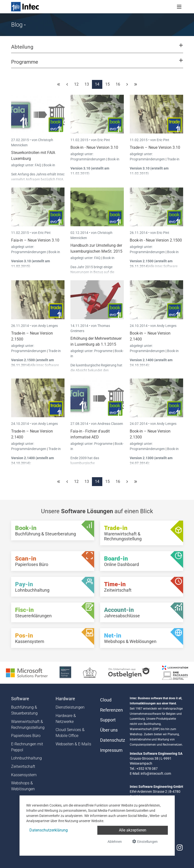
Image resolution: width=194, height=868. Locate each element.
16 (118, 84)
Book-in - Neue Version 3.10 (94, 147)
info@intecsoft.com (156, 774)
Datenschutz (112, 740)
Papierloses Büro (26, 736)
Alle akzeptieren (133, 830)
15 (108, 84)
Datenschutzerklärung (49, 830)
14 (97, 84)
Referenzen (111, 710)
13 (87, 84)
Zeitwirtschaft (23, 766)
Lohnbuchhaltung (26, 758)
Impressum (111, 750)
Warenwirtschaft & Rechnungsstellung (28, 725)
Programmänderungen (88, 159)
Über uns (109, 730)
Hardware (65, 699)
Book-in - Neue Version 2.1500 (156, 240)
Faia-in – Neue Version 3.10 (35, 240)
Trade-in (173, 159)
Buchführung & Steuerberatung (24, 710)
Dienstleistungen (70, 707)
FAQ (38, 165)
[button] (97, 49)
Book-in (49, 165)
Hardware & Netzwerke (66, 719)
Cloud (106, 700)
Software (20, 699)
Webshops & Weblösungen (23, 786)
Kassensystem (24, 775)
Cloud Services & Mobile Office (70, 733)
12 (76, 84)
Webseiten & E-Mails (73, 744)
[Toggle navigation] (179, 7)
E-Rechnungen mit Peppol (27, 747)
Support (108, 720)
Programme (104, 351)
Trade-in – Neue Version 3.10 (155, 147)
